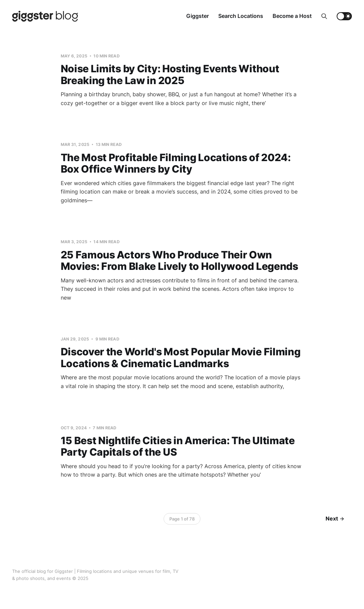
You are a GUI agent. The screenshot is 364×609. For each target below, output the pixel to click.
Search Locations (241, 16)
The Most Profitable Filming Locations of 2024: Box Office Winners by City (176, 163)
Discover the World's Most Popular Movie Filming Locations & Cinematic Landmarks (181, 358)
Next (335, 518)
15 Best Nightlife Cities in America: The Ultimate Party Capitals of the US (178, 446)
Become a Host (292, 16)
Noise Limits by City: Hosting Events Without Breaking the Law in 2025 (170, 74)
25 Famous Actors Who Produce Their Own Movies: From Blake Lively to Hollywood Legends (179, 261)
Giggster (198, 16)
